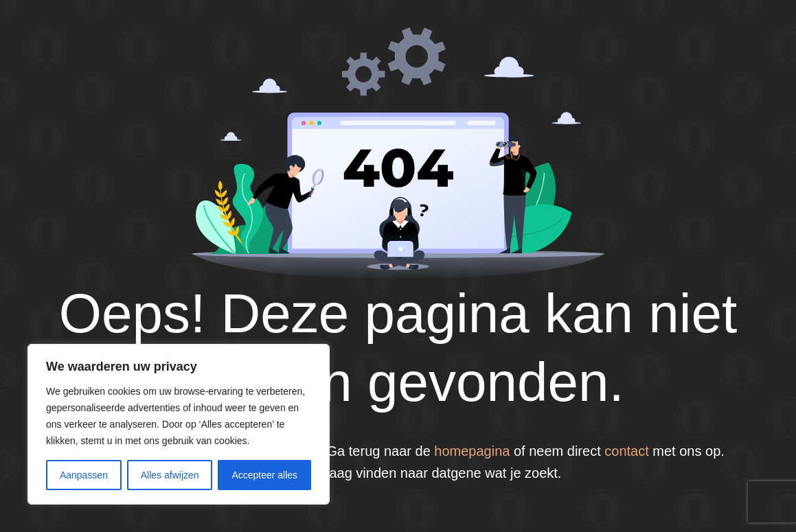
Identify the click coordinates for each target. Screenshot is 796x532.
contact (626, 451)
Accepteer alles (264, 475)
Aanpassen (84, 475)
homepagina (472, 451)
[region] (179, 424)
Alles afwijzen (170, 475)
